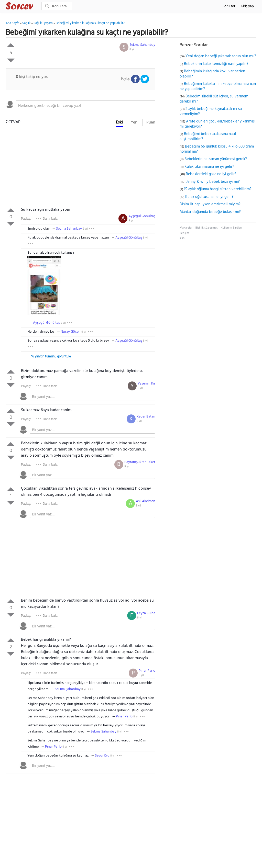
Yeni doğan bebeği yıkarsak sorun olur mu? (221, 56)
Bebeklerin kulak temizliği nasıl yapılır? (216, 64)
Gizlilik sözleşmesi (207, 228)
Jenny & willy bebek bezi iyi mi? (213, 182)
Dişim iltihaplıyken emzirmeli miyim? (210, 204)
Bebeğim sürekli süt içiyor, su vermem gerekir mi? (214, 99)
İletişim (184, 233)
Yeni (135, 122)
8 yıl (132, 49)
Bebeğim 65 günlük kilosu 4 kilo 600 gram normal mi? (217, 149)
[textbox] (86, 106)
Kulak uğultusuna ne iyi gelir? (209, 197)
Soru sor (229, 6)
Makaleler (186, 228)
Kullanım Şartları (231, 228)
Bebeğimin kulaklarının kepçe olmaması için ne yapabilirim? (218, 86)
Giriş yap (247, 6)
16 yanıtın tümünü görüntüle (51, 357)
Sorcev (36, 7)
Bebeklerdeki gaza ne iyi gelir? (211, 174)
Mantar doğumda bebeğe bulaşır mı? (210, 212)
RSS (182, 239)
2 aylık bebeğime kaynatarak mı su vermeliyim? (211, 111)
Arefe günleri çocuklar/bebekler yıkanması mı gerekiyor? (218, 124)
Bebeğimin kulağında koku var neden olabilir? (212, 74)
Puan (151, 122)
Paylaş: (26, 219)
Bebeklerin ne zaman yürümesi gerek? (216, 159)
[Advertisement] (80, 168)
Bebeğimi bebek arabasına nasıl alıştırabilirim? (208, 137)
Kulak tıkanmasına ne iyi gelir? (209, 167)
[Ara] (57, 6)
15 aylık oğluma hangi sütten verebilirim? (218, 189)
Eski (119, 122)
